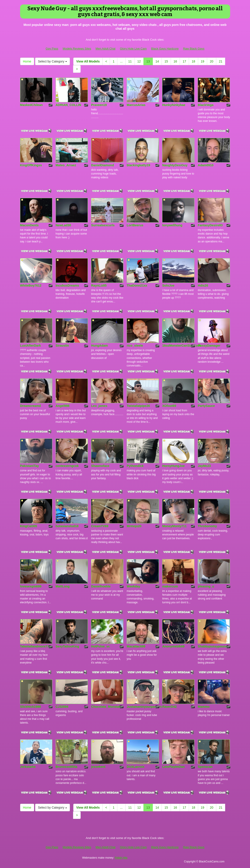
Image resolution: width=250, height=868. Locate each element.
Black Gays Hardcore (165, 49)
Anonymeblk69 (173, 646)
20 (212, 61)
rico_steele (135, 346)
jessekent (98, 767)
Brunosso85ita (66, 767)
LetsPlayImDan (173, 767)
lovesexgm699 (31, 586)
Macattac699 (136, 646)
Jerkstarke (28, 767)
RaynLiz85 (99, 285)
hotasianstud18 (67, 526)
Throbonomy (207, 526)
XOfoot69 (169, 406)
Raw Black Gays (194, 49)
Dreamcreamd (30, 406)
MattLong (63, 586)
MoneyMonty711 (174, 526)
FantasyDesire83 (210, 225)
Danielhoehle (101, 586)
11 (130, 61)
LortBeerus (135, 225)
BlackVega (206, 105)
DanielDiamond (103, 165)
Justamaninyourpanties (144, 707)
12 (139, 61)
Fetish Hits (121, 858)
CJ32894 (62, 707)
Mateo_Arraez (66, 165)
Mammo (204, 707)
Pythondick (135, 466)
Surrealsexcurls (103, 225)
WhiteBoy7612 (31, 285)
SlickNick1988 (30, 707)
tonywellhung (172, 225)
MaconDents (29, 225)
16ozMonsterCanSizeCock (182, 346)
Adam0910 (206, 165)
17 (184, 61)
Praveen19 (99, 105)
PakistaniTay (30, 466)
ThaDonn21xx (137, 285)
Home (27, 61)
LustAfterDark (30, 346)
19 (203, 61)
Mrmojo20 (134, 526)
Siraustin (62, 346)
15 (166, 61)
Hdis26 (203, 285)
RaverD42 (169, 707)
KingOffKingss (31, 165)
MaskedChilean (32, 105)
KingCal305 (29, 526)
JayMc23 (204, 466)
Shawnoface (100, 466)
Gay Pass (52, 49)
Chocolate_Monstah (106, 707)
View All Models (88, 61)
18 (193, 61)
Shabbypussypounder (214, 646)
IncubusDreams (67, 285)
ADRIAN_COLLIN (68, 105)
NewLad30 (63, 225)
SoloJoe (168, 285)
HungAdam (100, 346)
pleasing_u (206, 586)
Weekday (133, 586)
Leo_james (99, 406)
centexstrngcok (67, 466)
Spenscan (205, 767)
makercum (170, 586)
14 (157, 61)
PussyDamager (209, 346)
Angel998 (63, 406)
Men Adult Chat (106, 49)
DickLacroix (136, 767)
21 (221, 61)
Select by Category (53, 61)
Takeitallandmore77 (35, 646)
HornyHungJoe (173, 466)
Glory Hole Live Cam (133, 49)
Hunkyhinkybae (174, 105)
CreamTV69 (100, 526)
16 (175, 61)
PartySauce (206, 406)
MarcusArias (136, 105)
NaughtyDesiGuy (175, 165)
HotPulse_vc (101, 646)
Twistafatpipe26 (138, 406)
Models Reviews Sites (77, 49)
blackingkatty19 (138, 165)
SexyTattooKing (67, 646)
